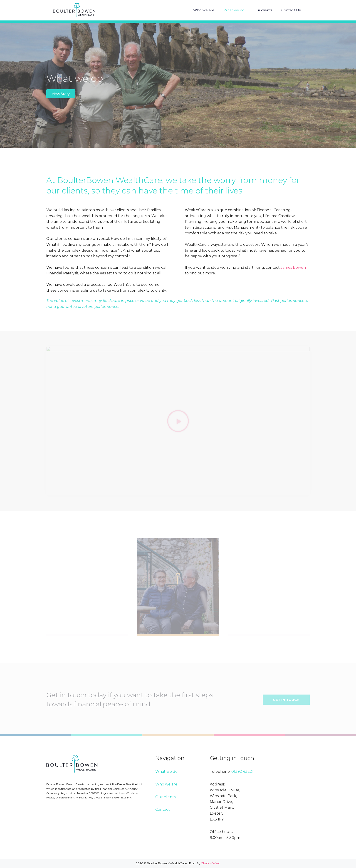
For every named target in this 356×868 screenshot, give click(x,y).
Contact (163, 809)
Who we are (204, 10)
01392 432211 (243, 771)
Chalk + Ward (211, 863)
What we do (234, 10)
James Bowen (293, 267)
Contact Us (291, 10)
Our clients (263, 10)
